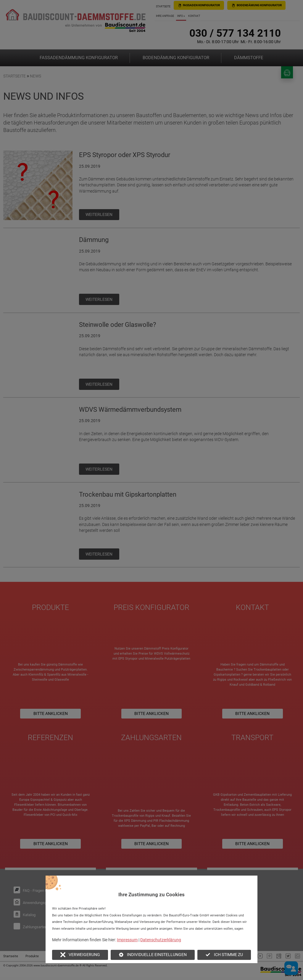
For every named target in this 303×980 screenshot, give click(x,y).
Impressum (127, 940)
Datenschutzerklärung (161, 940)
